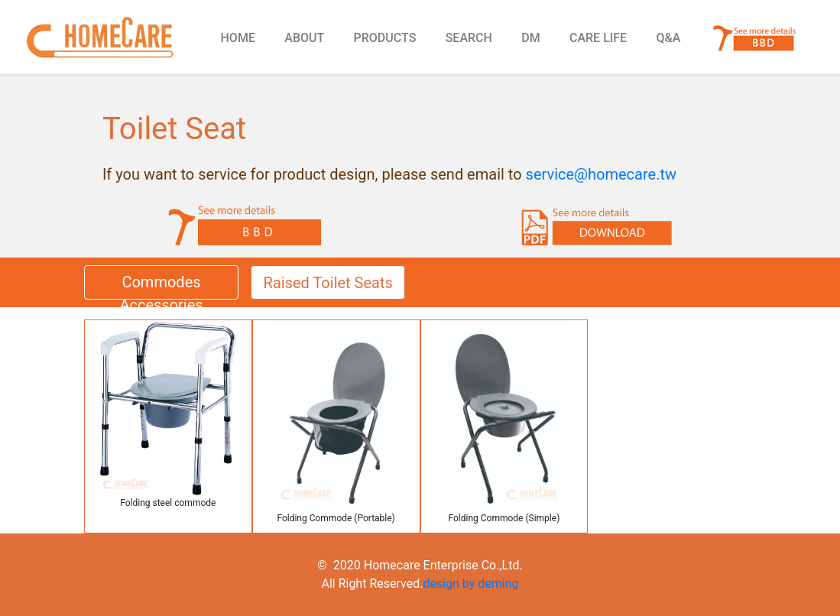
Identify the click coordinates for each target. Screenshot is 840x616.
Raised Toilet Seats (328, 283)
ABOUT (304, 38)
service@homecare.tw (601, 174)
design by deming (470, 584)
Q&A (669, 38)
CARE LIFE (598, 38)
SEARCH (469, 38)
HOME (238, 38)
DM (530, 38)
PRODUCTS (385, 38)
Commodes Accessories (161, 286)
